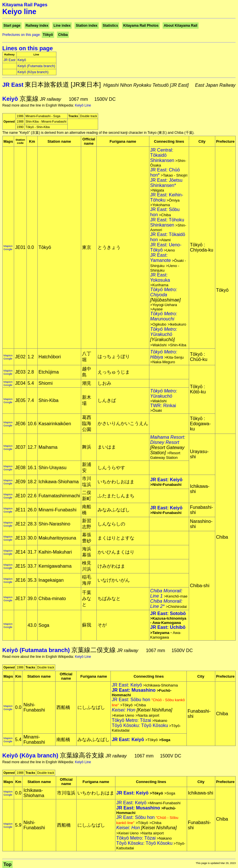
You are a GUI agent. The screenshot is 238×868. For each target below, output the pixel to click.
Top (7, 864)
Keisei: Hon (123, 710)
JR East (9, 60)
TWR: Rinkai (163, 406)
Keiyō (22, 60)
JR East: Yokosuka (160, 278)
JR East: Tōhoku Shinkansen (167, 222)
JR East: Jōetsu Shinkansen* (166, 183)
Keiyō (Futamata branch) (36, 66)
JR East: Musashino (134, 690)
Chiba (63, 35)
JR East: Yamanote (161, 258)
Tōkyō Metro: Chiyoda (164, 292)
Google (8, 249)
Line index (62, 26)
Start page (12, 26)
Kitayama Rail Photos (141, 26)
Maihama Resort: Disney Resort (168, 440)
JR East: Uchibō (168, 627)
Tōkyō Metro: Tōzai (131, 720)
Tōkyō (48, 35)
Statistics (110, 26)
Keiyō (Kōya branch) (33, 72)
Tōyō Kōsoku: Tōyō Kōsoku (140, 725)
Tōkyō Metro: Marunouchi (164, 316)
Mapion (8, 246)
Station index (86, 26)
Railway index (37, 26)
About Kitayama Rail (181, 26)
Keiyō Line (83, 105)
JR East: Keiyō (166, 480)
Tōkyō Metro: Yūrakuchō (164, 332)
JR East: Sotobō (168, 613)
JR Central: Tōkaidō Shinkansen (162, 155)
